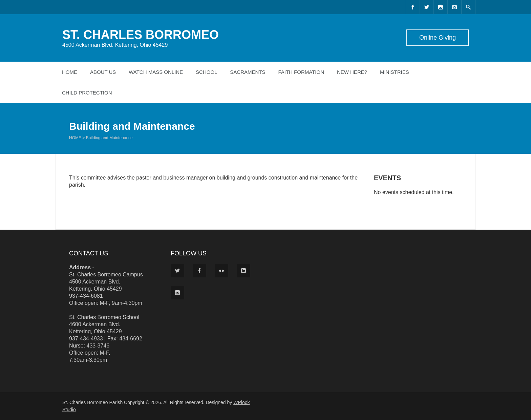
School (206, 72)
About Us (103, 72)
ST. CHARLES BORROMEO (141, 35)
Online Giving (438, 38)
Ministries (395, 72)
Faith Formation (301, 72)
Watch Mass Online (156, 72)
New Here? (352, 72)
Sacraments (248, 72)
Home (70, 72)
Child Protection (87, 93)
